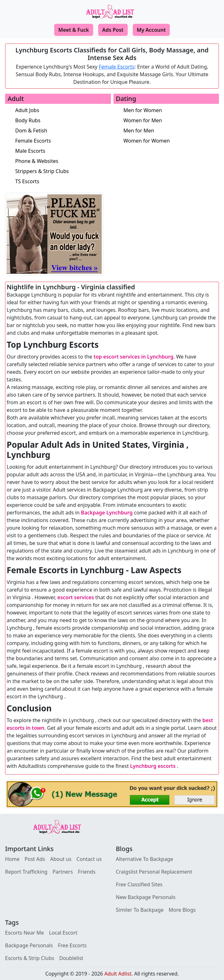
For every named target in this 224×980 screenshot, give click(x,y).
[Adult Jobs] (63, 110)
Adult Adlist (118, 974)
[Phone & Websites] (63, 161)
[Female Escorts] (63, 141)
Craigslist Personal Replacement (154, 872)
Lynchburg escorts (153, 766)
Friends (87, 872)
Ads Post (113, 30)
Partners (63, 872)
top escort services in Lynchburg (133, 357)
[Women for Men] (171, 120)
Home (12, 859)
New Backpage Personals (146, 897)
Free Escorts (72, 945)
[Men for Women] (171, 110)
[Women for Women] (171, 141)
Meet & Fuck (74, 30)
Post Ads (35, 859)
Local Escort (63, 933)
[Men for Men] (171, 131)
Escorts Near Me (25, 933)
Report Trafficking (26, 872)
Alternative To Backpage (145, 859)
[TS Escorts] (63, 181)
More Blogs (182, 910)
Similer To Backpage (140, 910)
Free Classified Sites (139, 884)
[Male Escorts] (63, 151)
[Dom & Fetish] (63, 131)
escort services (76, 597)
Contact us (89, 859)
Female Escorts (117, 67)
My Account (151, 30)
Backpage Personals (29, 945)
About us (61, 859)
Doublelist (71, 958)
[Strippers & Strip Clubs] (63, 171)
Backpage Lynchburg (107, 513)
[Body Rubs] (63, 120)
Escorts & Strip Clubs (30, 958)
